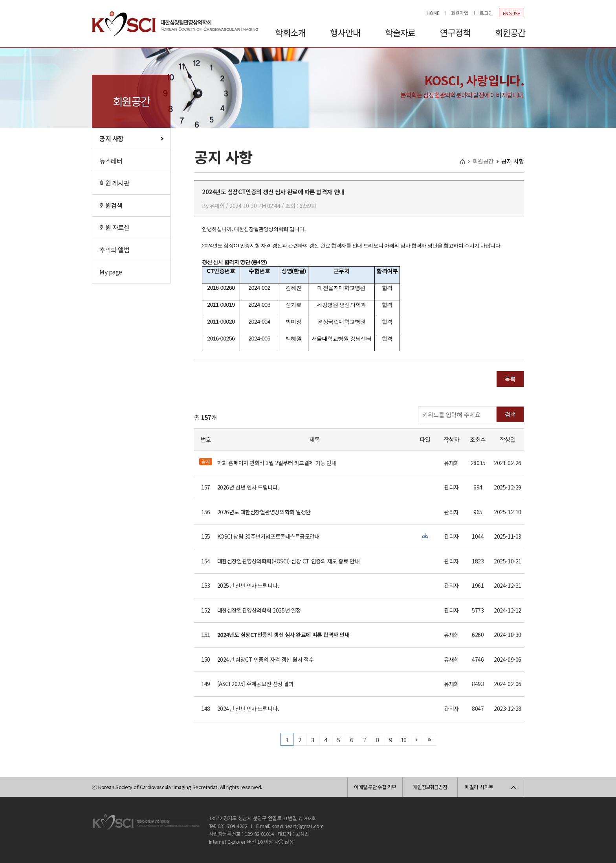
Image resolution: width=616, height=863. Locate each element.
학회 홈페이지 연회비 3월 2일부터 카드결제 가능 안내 (277, 463)
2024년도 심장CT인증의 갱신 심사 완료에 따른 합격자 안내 (283, 635)
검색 (510, 414)
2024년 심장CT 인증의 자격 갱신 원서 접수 (265, 659)
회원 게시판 (114, 183)
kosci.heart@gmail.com (297, 826)
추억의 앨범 (114, 250)
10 (404, 740)
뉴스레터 (111, 161)
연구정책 (455, 32)
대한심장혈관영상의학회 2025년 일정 (259, 610)
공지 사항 (112, 138)
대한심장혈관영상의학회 (175, 24)
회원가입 (460, 13)
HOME (433, 13)
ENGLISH (512, 13)
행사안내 (345, 32)
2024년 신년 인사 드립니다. (248, 708)
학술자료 (400, 32)
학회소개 (290, 32)
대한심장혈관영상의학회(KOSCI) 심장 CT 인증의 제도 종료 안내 (288, 561)
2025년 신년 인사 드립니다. (248, 585)
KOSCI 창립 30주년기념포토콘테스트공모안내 (269, 536)
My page (111, 272)
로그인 (486, 13)
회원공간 (510, 32)
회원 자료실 (114, 227)
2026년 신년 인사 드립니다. (248, 487)
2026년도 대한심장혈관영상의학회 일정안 (264, 512)
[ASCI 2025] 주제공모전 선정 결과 (256, 684)
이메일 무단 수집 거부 (375, 787)
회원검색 (111, 205)
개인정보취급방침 (430, 787)
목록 (510, 379)
